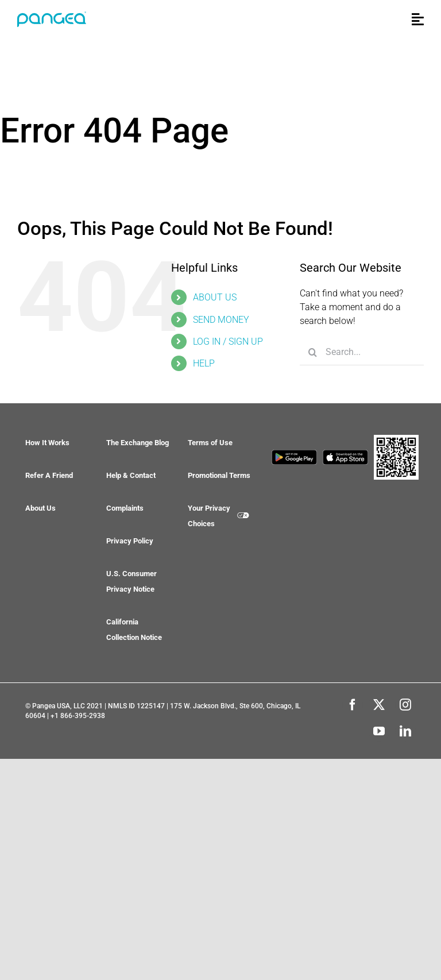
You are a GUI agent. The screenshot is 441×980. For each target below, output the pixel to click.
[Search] (313, 352)
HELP (204, 363)
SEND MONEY (221, 320)
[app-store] (345, 456)
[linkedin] (405, 731)
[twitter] (379, 705)
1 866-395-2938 (80, 716)
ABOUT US (215, 297)
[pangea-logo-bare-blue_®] (52, 17)
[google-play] (294, 456)
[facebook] (353, 705)
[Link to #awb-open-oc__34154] (418, 19)
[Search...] (362, 352)
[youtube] (379, 731)
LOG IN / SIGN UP (228, 342)
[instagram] (405, 705)
